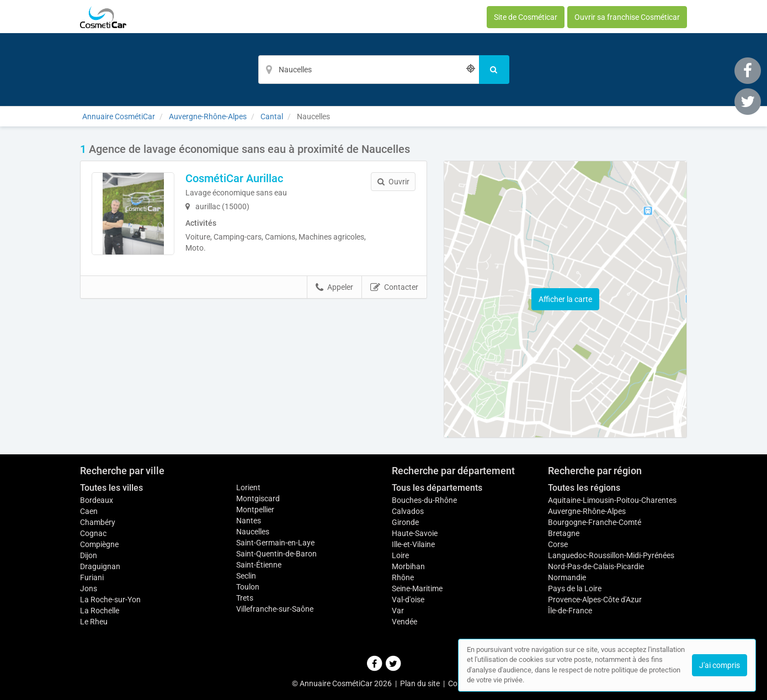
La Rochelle (100, 611)
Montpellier (255, 510)
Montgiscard (258, 499)
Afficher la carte (565, 299)
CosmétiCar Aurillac (234, 178)
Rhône (403, 577)
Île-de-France (570, 611)
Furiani (92, 577)
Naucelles (253, 532)
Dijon (89, 555)
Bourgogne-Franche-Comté (595, 522)
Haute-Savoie (415, 533)
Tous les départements (437, 488)
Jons (89, 588)
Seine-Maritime (417, 588)
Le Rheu (94, 622)
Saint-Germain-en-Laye (275, 543)
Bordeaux (97, 500)
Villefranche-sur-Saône (275, 609)
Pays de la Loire (575, 588)
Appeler (334, 288)
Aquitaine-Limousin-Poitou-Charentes (612, 500)
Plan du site (420, 683)
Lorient (248, 487)
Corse (558, 544)
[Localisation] (369, 70)
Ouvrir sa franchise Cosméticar (627, 17)
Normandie (567, 577)
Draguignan (100, 566)
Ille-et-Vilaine (413, 544)
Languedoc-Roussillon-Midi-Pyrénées (611, 555)
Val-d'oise (408, 600)
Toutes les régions (584, 488)
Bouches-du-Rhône (424, 500)
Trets (245, 598)
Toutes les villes (111, 488)
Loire (400, 555)
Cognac (93, 533)
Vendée (404, 622)
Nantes (249, 521)
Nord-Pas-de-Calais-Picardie (596, 566)
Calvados (408, 511)
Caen (89, 511)
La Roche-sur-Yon (110, 600)
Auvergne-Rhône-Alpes (587, 511)
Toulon (248, 587)
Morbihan (408, 566)
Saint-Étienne (259, 565)
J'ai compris (720, 665)
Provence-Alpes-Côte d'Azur (595, 600)
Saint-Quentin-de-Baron (276, 554)
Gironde (405, 522)
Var (398, 611)
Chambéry (98, 522)
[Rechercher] (494, 70)
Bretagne (564, 533)
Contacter (394, 288)
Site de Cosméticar (526, 17)
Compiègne (99, 544)
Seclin (246, 576)
